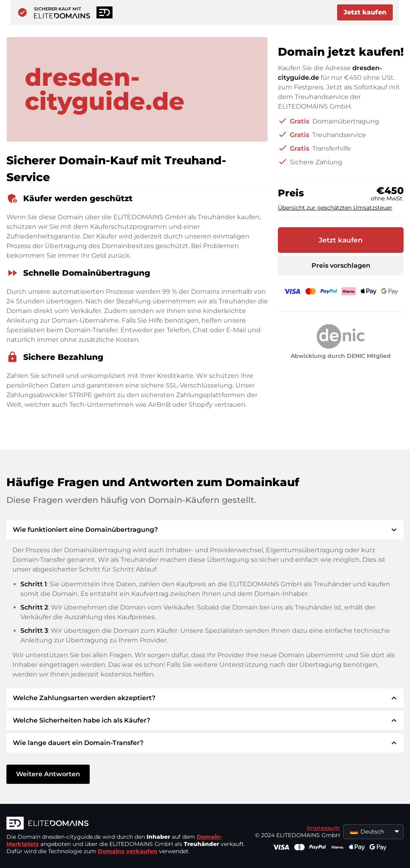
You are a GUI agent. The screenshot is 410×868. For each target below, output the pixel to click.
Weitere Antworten (48, 774)
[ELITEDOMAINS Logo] (127, 824)
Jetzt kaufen (365, 12)
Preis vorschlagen (341, 265)
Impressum (323, 828)
